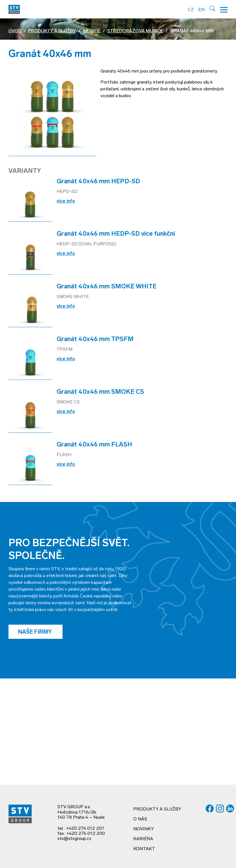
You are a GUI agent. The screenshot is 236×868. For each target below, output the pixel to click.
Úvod (15, 31)
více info (66, 201)
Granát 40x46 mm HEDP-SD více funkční (116, 234)
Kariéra (143, 839)
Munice (92, 31)
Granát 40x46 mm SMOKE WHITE (107, 287)
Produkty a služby (52, 31)
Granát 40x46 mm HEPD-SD (98, 182)
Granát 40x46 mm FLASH (94, 445)
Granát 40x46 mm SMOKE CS (100, 392)
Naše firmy (36, 632)
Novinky (143, 829)
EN (201, 10)
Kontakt (144, 849)
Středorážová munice (135, 31)
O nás (140, 819)
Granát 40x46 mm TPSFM (95, 340)
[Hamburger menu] (224, 9)
